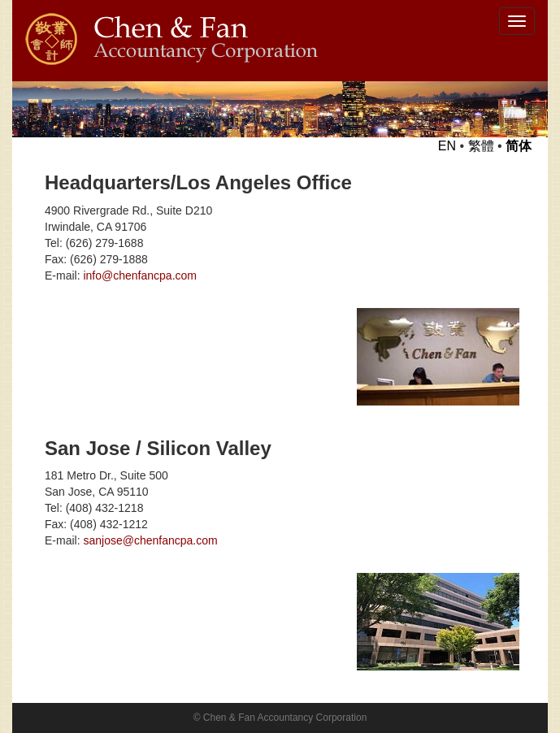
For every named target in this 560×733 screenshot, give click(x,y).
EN (447, 146)
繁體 (481, 146)
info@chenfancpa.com (140, 275)
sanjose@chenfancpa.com (150, 540)
